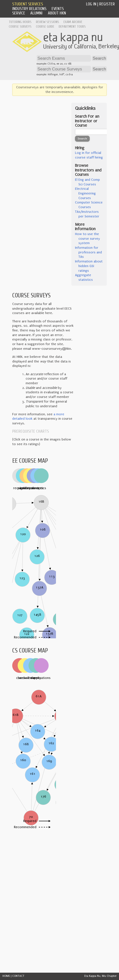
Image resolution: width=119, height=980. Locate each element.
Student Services (28, 4)
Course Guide (45, 27)
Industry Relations (29, 9)
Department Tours (72, 27)
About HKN (57, 13)
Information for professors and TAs (88, 252)
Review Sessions (48, 22)
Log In (91, 4)
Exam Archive (73, 22)
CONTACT (18, 976)
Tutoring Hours (20, 22)
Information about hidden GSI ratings (89, 266)
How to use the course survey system (87, 239)
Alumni (36, 13)
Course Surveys (20, 27)
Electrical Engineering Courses (85, 193)
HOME (6, 976)
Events (58, 9)
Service (19, 13)
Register (107, 4)
